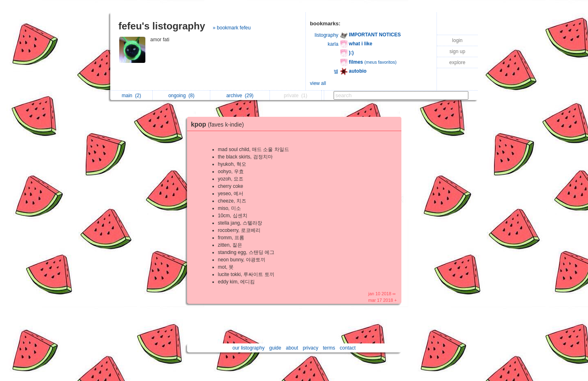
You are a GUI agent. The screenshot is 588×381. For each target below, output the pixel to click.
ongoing (181, 96)
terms (329, 348)
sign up (458, 51)
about (292, 348)
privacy (310, 348)
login (457, 40)
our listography (248, 348)
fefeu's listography (162, 26)
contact (348, 348)
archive (240, 96)
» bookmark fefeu (232, 28)
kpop (220, 124)
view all (318, 83)
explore (457, 62)
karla (333, 44)
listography (327, 35)
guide (275, 348)
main (131, 96)
